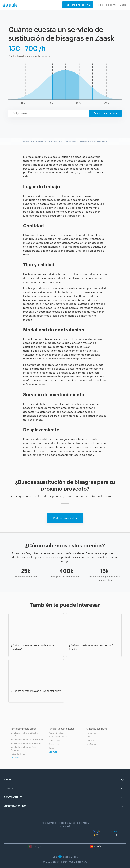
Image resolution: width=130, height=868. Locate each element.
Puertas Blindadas (57, 733)
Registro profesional (78, 5)
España (98, 846)
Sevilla (89, 737)
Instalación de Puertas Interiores (26, 743)
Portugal (37, 846)
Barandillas (54, 744)
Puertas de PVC (56, 740)
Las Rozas (91, 744)
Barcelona (91, 733)
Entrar (124, 5)
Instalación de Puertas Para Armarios (23, 749)
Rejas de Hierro (18, 754)
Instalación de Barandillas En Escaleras (24, 734)
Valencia (90, 740)
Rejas (51, 748)
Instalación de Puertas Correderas (27, 740)
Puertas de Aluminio (58, 737)
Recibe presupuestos (105, 113)
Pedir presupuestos (65, 518)
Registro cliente (107, 5)
